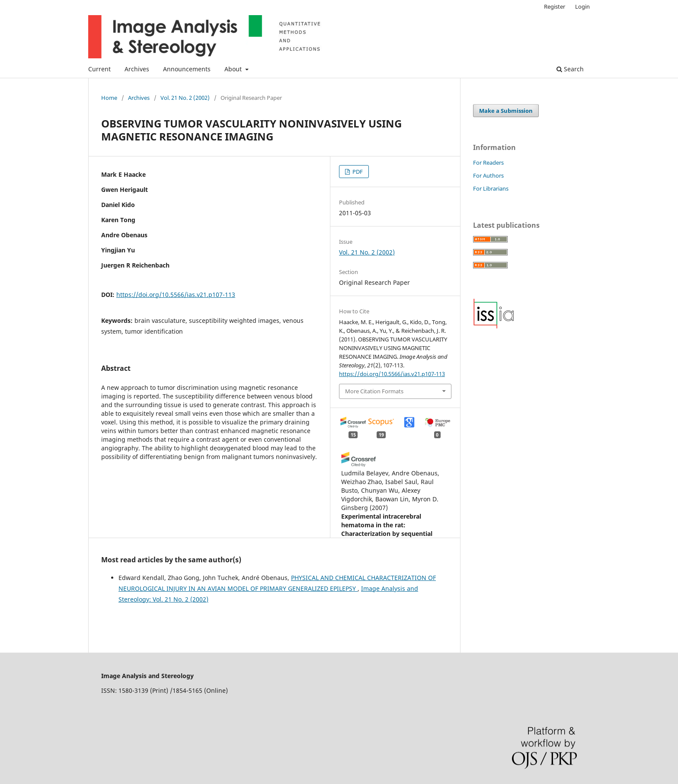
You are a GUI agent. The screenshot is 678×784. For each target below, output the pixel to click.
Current (99, 69)
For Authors (488, 175)
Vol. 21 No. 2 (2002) (185, 98)
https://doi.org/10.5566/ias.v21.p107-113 (176, 295)
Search (570, 69)
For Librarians (491, 188)
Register (555, 6)
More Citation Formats (374, 391)
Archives (137, 69)
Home (109, 98)
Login (582, 6)
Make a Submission (506, 111)
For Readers (488, 163)
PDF (357, 172)
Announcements (187, 69)
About (234, 69)
